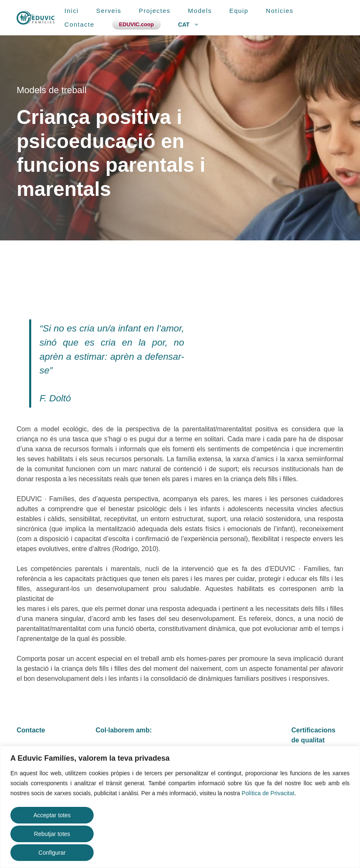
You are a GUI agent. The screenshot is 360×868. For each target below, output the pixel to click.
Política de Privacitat (268, 793)
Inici (72, 11)
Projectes (155, 11)
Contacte (79, 24)
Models (200, 11)
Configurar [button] (52, 853)
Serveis (109, 11)
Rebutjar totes (52, 834)
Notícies (280, 11)
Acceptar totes (52, 815)
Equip (239, 11)
